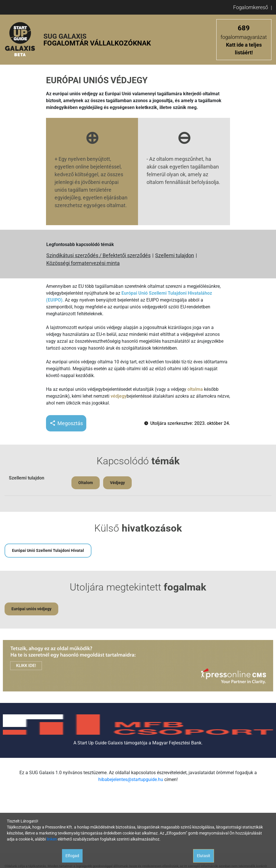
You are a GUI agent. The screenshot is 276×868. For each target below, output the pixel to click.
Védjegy (117, 483)
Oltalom (86, 483)
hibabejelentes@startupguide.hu (131, 779)
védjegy (119, 396)
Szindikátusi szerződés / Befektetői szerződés (98, 255)
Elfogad (72, 856)
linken (52, 839)
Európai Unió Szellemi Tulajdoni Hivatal (48, 550)
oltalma (195, 389)
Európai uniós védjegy (31, 609)
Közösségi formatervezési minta (83, 263)
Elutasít (204, 856)
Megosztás (66, 423)
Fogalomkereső (251, 7)
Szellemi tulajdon (175, 255)
